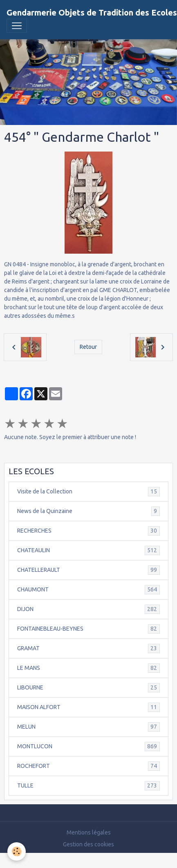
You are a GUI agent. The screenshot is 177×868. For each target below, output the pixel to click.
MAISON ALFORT (88, 707)
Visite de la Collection (88, 492)
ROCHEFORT (88, 766)
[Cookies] (17, 851)
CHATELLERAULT (88, 570)
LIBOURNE (88, 688)
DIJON (88, 609)
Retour (88, 347)
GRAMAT (88, 648)
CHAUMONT (88, 590)
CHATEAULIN (88, 550)
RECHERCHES (88, 531)
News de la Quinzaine (88, 511)
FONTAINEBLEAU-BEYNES (88, 629)
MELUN (88, 727)
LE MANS (88, 668)
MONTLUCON (88, 746)
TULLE (88, 786)
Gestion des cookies (88, 844)
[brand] (92, 13)
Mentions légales (89, 832)
